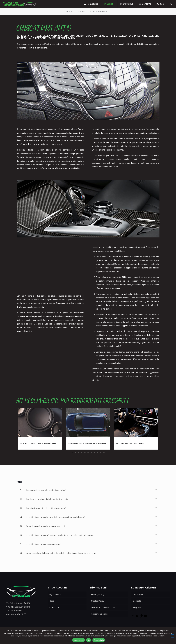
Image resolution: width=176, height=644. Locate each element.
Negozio (137, 607)
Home (69, 11)
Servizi (81, 11)
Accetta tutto (79, 640)
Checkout (54, 607)
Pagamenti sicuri (99, 614)
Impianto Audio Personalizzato (38, 443)
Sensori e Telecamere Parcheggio (87, 443)
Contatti (137, 601)
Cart (52, 601)
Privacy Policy (98, 594)
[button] (72, 453)
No (89, 640)
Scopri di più (99, 640)
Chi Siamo (138, 594)
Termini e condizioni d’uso (104, 607)
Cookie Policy (98, 601)
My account (55, 594)
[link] (88, 490)
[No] (172, 636)
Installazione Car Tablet (131, 443)
